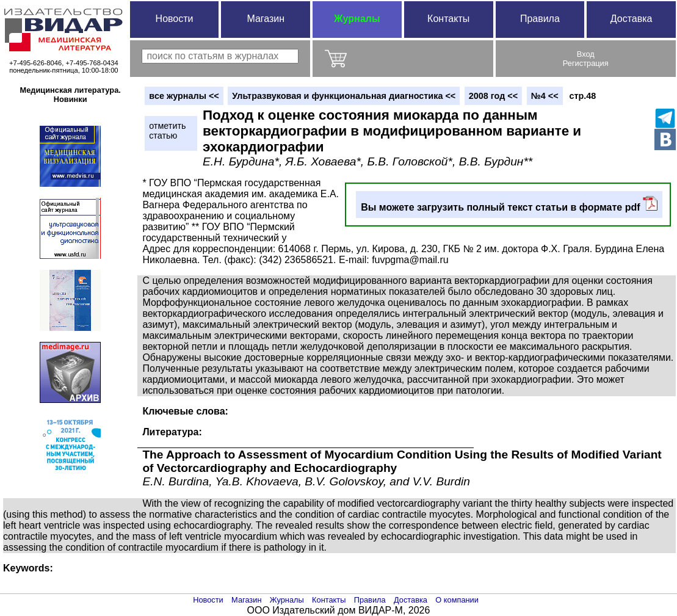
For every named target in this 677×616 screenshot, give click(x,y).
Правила (540, 19)
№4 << (545, 96)
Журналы (357, 19)
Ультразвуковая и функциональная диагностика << (344, 96)
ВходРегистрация (586, 59)
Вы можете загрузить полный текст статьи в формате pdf (509, 204)
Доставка (632, 19)
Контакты (448, 19)
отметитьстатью (167, 131)
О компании (457, 600)
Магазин (266, 19)
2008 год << (493, 96)
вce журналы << (184, 96)
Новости (175, 19)
